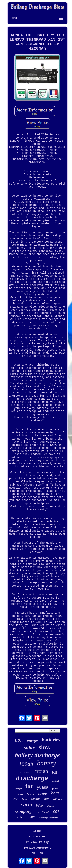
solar (29, 748)
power (56, 788)
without (58, 799)
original (55, 781)
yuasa (43, 787)
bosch (25, 799)
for (29, 786)
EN (33, 853)
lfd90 (39, 806)
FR (41, 853)
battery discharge (37, 755)
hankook (42, 811)
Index (37, 831)
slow (45, 747)
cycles (36, 798)
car (56, 811)
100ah (26, 764)
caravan (24, 773)
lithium (30, 817)
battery (46, 763)
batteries (51, 740)
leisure (19, 794)
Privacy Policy (37, 842)
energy (32, 740)
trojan (42, 771)
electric (43, 794)
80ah (16, 799)
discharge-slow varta (49, 818)
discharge (32, 779)
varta (26, 804)
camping (24, 811)
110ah (19, 740)
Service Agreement (37, 848)
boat (55, 793)
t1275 (47, 799)
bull (55, 773)
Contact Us (37, 837)
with (19, 817)
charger (18, 789)
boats (50, 806)
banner (31, 794)
